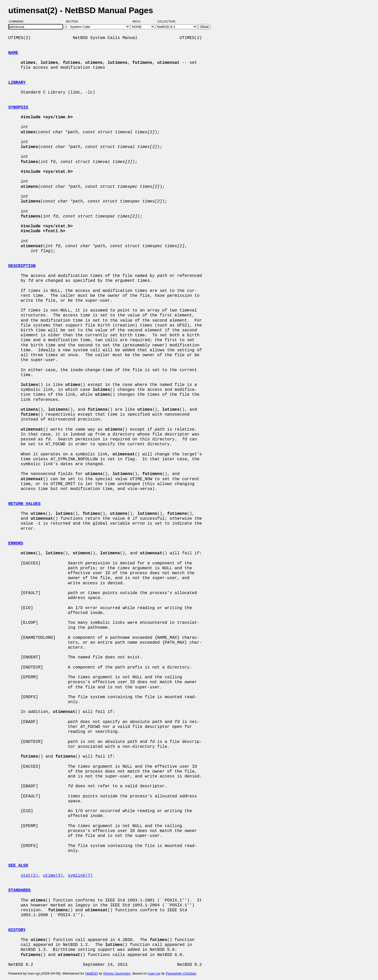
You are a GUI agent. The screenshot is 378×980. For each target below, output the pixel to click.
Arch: (139, 21)
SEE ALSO (18, 866)
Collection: (167, 21)
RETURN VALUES (24, 504)
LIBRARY (17, 83)
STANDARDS (19, 890)
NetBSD (92, 973)
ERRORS (16, 543)
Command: (18, 21)
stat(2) (29, 876)
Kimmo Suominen (117, 973)
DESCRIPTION (22, 266)
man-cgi (154, 973)
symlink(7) (80, 876)
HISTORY (17, 930)
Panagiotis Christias (181, 973)
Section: (73, 21)
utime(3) (53, 876)
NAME (13, 53)
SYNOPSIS (18, 107)
